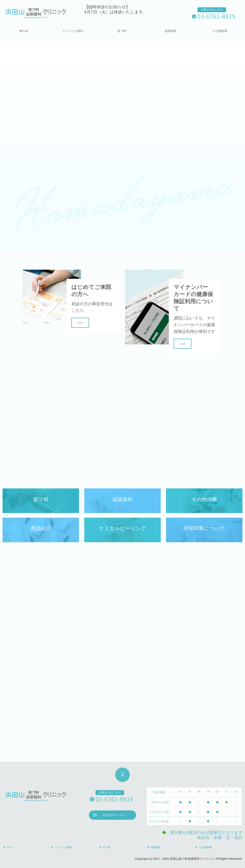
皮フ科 (122, 31)
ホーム (24, 31)
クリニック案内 (73, 31)
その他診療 (220, 31)
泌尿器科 (171, 31)
